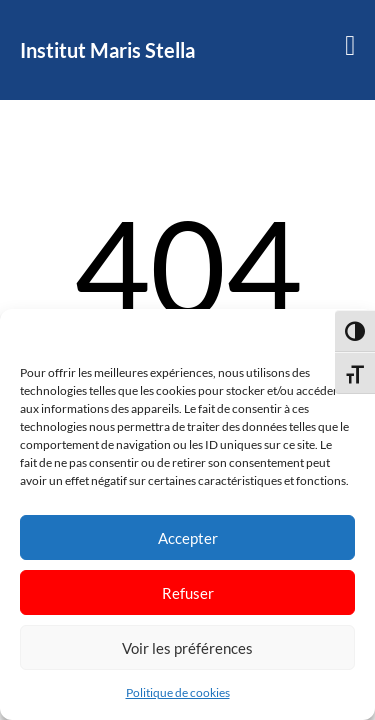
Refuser (188, 593)
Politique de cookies (178, 692)
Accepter (188, 538)
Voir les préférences (187, 648)
